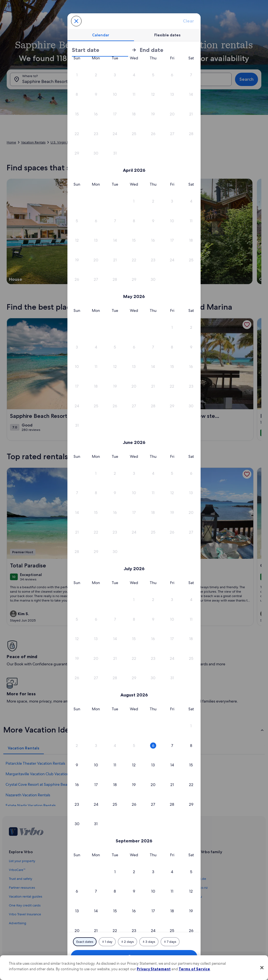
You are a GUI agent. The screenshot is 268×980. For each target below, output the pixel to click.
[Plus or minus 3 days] (149, 942)
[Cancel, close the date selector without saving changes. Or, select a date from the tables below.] (76, 21)
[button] (172, 94)
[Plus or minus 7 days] (170, 942)
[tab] (101, 35)
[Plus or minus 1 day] (107, 942)
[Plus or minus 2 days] (127, 942)
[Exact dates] (85, 942)
